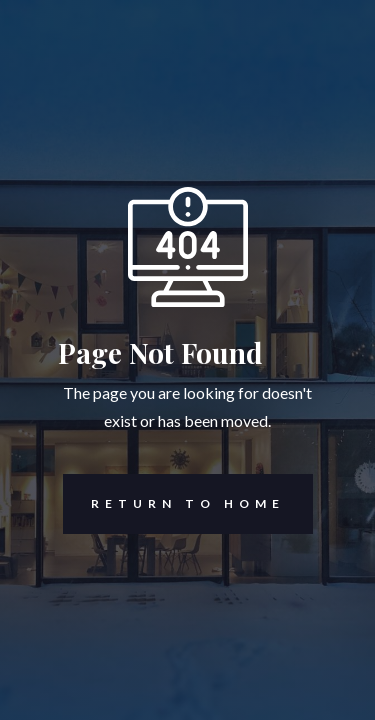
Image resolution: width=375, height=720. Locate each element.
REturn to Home (174, 504)
